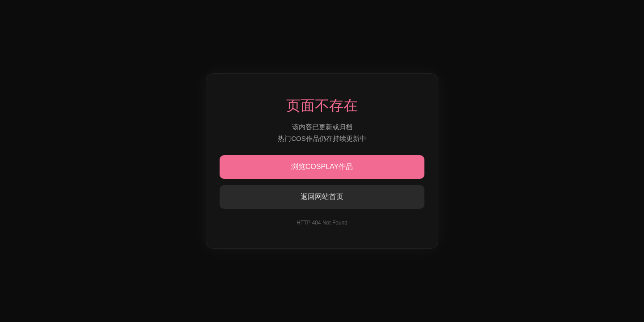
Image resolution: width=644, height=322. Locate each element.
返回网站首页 (322, 197)
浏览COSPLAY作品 (322, 167)
